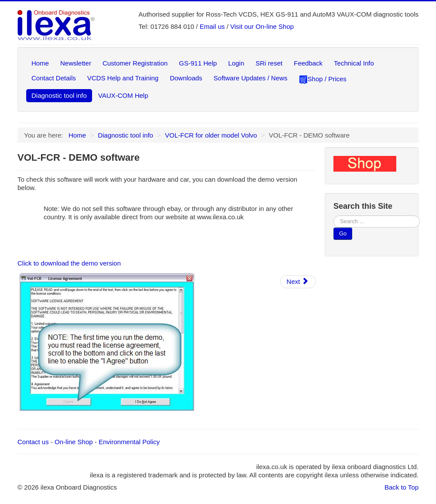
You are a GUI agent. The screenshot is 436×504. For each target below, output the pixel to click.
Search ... (334, 216)
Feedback (308, 63)
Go (343, 233)
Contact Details (54, 78)
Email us (212, 26)
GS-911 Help (198, 63)
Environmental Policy (129, 442)
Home (40, 63)
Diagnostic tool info (59, 95)
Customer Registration (135, 63)
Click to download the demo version (69, 263)
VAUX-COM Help (123, 95)
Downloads (186, 78)
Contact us (33, 442)
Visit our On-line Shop (262, 26)
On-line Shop (74, 442)
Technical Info (354, 63)
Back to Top (402, 487)
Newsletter (76, 63)
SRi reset (269, 63)
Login (236, 63)
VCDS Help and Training (123, 78)
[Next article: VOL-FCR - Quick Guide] (298, 282)
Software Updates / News (250, 78)
